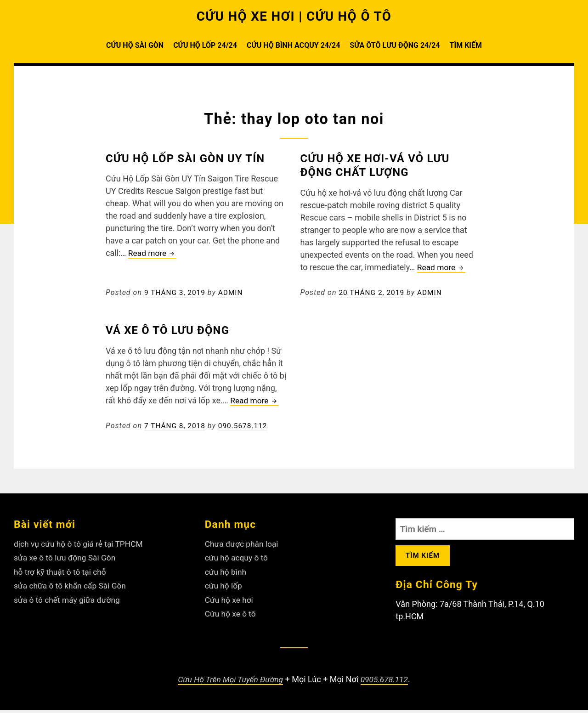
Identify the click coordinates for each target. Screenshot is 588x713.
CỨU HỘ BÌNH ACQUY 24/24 (293, 45)
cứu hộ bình (226, 571)
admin (233, 292)
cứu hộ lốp (224, 586)
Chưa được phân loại (243, 543)
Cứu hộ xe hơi (230, 599)
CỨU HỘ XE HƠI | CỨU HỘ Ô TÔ (294, 16)
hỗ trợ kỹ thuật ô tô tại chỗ (62, 571)
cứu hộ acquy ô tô (238, 557)
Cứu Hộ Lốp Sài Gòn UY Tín (191, 158)
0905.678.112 (386, 682)
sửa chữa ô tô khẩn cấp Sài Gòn (72, 586)
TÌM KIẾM (466, 45)
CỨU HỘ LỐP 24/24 (205, 45)
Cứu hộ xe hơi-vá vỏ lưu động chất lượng (381, 165)
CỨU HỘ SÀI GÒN (135, 45)
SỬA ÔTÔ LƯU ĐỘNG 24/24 (395, 45)
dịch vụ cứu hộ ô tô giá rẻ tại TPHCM (81, 543)
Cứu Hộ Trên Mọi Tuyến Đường (230, 682)
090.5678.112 (245, 426)
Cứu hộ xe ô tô (231, 614)
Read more (153, 253)
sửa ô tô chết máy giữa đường (69, 599)
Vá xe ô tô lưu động (172, 330)
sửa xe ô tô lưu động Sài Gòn (67, 557)
